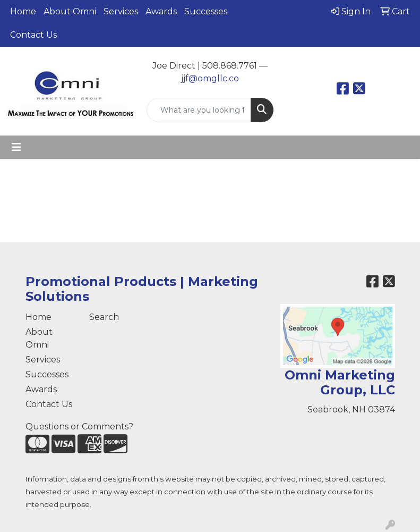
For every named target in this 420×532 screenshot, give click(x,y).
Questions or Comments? (79, 427)
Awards (161, 11)
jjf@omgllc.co (210, 78)
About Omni (70, 11)
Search (104, 317)
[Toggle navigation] (16, 147)
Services (121, 11)
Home (23, 11)
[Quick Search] (199, 110)
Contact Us (33, 35)
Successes (206, 11)
